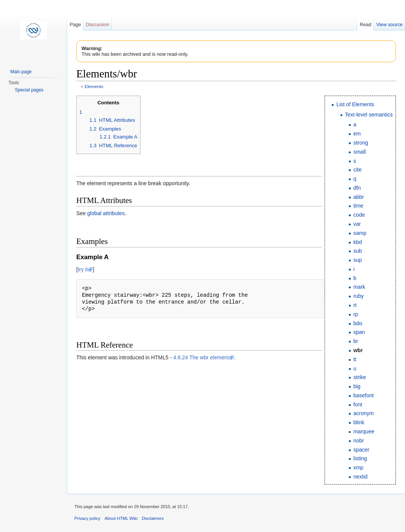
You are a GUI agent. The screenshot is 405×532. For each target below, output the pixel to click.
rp (356, 314)
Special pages (29, 90)
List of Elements (355, 104)
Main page (21, 72)
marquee (364, 431)
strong (361, 143)
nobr (359, 441)
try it (83, 269)
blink (359, 422)
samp (360, 233)
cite (358, 170)
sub (358, 251)
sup (358, 260)
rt (355, 305)
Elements (94, 86)
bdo (358, 323)
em (357, 134)
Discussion (98, 24)
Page (75, 24)
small (360, 152)
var (357, 224)
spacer (361, 450)
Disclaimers (153, 518)
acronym (364, 413)
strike (360, 377)
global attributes (106, 213)
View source (389, 24)
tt (355, 359)
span (359, 332)
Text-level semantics (369, 115)
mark (359, 287)
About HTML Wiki (121, 518)
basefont (364, 395)
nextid (360, 477)
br (356, 341)
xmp (358, 467)
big (357, 386)
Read (366, 24)
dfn (357, 188)
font (358, 405)
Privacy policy (87, 518)
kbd (358, 242)
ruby (359, 296)
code (359, 215)
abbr (359, 197)
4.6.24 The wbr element (201, 357)
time (358, 206)
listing (360, 458)
